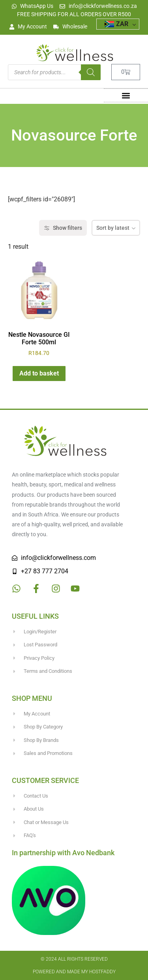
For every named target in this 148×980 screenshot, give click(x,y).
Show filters (63, 228)
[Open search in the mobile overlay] (54, 72)
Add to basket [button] (39, 373)
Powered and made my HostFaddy (74, 972)
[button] (126, 95)
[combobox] (116, 228)
